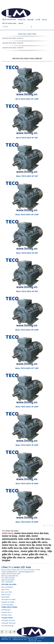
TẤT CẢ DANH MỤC (9, 20)
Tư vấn (38, 20)
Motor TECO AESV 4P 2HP (27, 253)
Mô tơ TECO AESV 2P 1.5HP (27, 99)
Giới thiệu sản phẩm (9, 584)
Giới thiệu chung (6, 615)
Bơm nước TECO (7, 592)
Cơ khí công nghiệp (7, 605)
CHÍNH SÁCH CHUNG (9, 607)
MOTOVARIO (6, 597)
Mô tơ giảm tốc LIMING (9, 600)
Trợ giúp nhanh (7, 618)
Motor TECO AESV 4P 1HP (27, 176)
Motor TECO (5, 590)
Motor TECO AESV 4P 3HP (27, 291)
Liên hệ (21, 23)
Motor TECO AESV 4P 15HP (27, 445)
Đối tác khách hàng (9, 23)
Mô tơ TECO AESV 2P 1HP (27, 138)
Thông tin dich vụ (7, 612)
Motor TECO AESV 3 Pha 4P (13, 43)
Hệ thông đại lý (6, 610)
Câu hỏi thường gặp (7, 626)
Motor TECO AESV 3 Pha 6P (13, 48)
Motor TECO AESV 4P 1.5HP (27, 215)
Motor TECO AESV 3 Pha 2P (13, 38)
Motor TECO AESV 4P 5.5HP (27, 330)
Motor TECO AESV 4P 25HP (27, 522)
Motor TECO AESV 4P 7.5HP (27, 368)
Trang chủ (22, 20)
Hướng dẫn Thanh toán (9, 623)
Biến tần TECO (6, 595)
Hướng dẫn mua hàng (8, 620)
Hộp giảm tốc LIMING (8, 602)
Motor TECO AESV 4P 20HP (27, 484)
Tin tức (44, 20)
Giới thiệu (30, 20)
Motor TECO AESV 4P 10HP (27, 407)
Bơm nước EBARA (7, 587)
